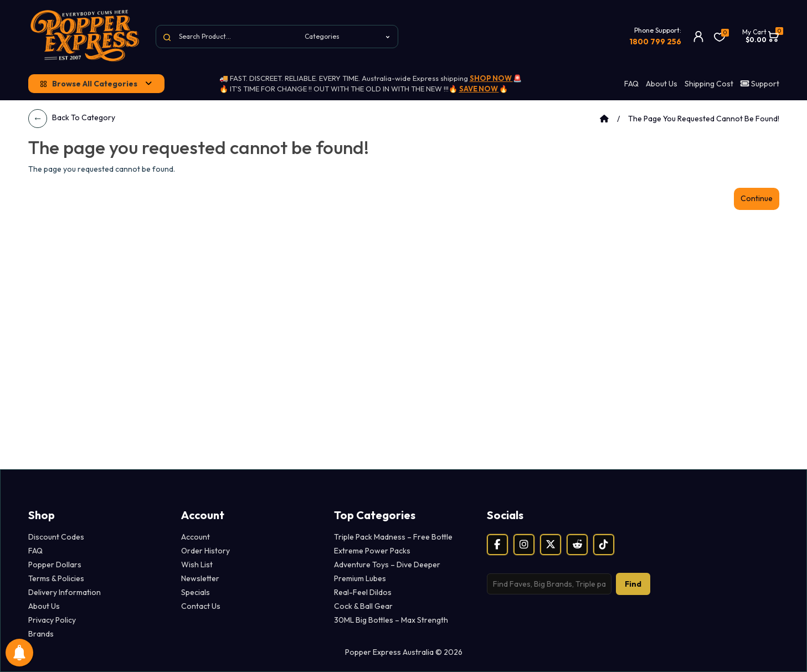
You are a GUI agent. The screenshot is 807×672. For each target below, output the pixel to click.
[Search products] (549, 584)
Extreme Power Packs (372, 551)
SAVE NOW (479, 89)
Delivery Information (65, 592)
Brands (41, 634)
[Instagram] (524, 545)
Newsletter (200, 578)
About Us (662, 84)
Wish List (197, 565)
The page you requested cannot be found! (704, 119)
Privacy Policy (52, 620)
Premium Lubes (360, 578)
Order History (205, 551)
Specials (196, 592)
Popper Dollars (55, 565)
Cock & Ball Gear (363, 606)
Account (196, 537)
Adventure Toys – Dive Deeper (387, 565)
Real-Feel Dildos (363, 592)
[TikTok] (604, 545)
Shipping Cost (709, 84)
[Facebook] (497, 545)
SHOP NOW (491, 78)
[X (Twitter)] (551, 545)
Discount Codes (56, 537)
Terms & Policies (56, 578)
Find (633, 584)
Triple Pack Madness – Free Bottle (393, 537)
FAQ (631, 84)
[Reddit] (577, 545)
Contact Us (201, 606)
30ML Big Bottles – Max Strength (391, 620)
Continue (757, 198)
